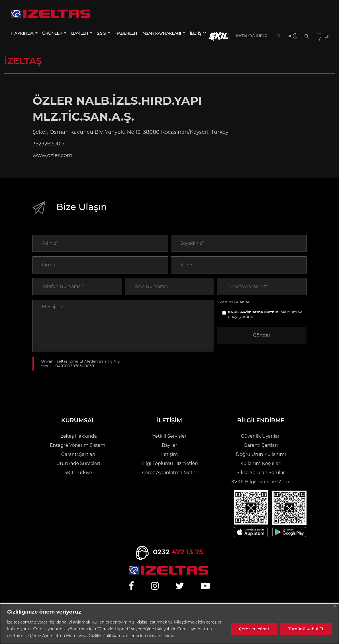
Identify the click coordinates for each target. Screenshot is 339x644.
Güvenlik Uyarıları (261, 436)
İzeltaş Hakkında (78, 436)
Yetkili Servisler (169, 436)
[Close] (335, 606)
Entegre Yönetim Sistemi (78, 445)
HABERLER (126, 33)
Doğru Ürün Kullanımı (261, 454)
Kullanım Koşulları (261, 463)
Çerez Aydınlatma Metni (169, 473)
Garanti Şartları (78, 454)
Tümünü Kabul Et (306, 629)
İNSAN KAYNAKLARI (162, 33)
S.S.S (102, 33)
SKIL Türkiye (78, 473)
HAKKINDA (23, 33)
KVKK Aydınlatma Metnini (254, 321)
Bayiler (170, 445)
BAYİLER (80, 33)
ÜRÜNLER (53, 33)
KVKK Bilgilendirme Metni (261, 482)
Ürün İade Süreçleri (78, 463)
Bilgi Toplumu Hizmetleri (169, 463)
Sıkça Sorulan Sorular (261, 473)
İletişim (170, 454)
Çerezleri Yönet (254, 629)
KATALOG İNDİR (251, 36)
